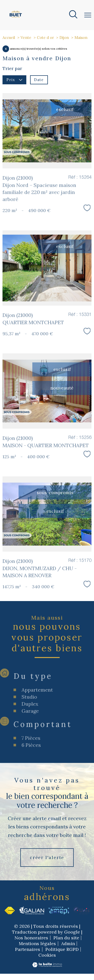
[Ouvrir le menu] (88, 15)
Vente (26, 38)
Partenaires (28, 949)
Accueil (9, 38)
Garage (30, 735)
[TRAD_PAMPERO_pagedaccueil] (16, 18)
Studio (29, 721)
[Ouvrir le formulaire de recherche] (73, 15)
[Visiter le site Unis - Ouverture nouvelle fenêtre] (81, 910)
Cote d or (45, 38)
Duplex (30, 728)
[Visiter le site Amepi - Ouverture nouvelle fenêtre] (59, 910)
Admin (68, 943)
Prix (14, 80)
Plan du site (66, 938)
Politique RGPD (62, 949)
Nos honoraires (31, 938)
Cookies (47, 955)
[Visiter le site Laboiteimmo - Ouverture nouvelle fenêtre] (47, 966)
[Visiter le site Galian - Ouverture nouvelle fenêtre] (32, 910)
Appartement (37, 714)
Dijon (64, 38)
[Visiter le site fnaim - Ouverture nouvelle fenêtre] (10, 910)
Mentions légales (37, 943)
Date (39, 80)
